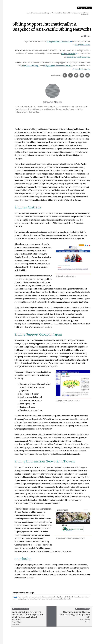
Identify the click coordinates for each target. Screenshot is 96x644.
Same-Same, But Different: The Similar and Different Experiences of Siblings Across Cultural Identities (29, 616)
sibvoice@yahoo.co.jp (81, 69)
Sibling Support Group (30, 66)
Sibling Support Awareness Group (58, 66)
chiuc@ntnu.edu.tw (82, 45)
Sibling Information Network (59, 42)
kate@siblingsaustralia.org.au (78, 57)
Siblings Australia (69, 54)
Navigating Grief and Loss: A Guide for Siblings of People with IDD (74, 615)
